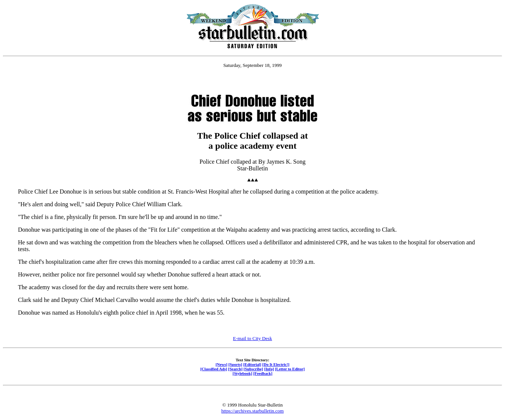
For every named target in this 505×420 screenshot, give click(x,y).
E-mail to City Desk (252, 338)
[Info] (269, 369)
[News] (221, 364)
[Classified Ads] (214, 369)
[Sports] (235, 364)
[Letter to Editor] (290, 369)
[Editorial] (252, 364)
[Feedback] (263, 373)
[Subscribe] (253, 369)
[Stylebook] (242, 373)
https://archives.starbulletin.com (253, 411)
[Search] (235, 369)
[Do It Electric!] (276, 364)
